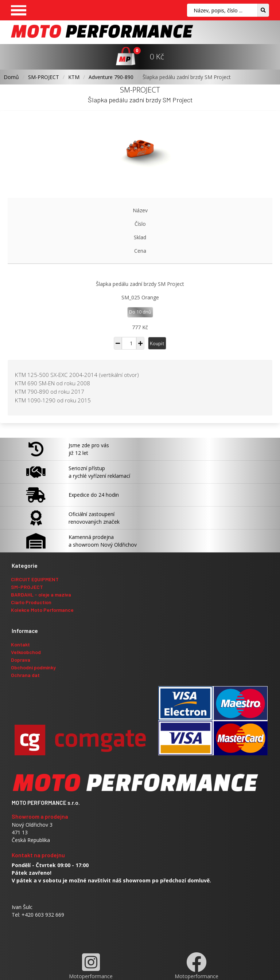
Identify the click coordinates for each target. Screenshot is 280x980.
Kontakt (20, 644)
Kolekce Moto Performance (42, 610)
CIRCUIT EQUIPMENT (35, 579)
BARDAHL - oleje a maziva (41, 595)
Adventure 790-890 (111, 77)
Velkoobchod (26, 652)
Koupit (157, 343)
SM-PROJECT (44, 77)
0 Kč (157, 56)
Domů (11, 77)
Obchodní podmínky (33, 667)
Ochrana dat (25, 675)
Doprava (21, 660)
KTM (74, 77)
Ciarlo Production (31, 602)
